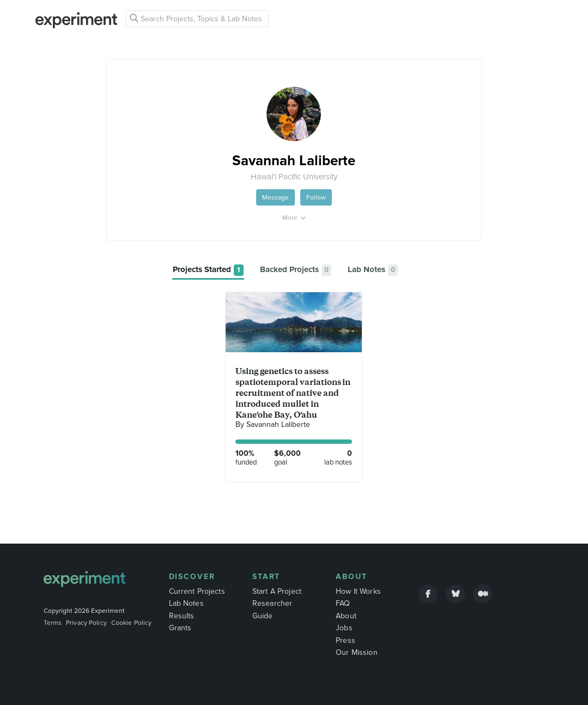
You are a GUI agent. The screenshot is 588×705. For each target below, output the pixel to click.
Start (266, 577)
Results (182, 616)
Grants (180, 628)
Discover (192, 577)
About (351, 577)
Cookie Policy (132, 623)
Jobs (344, 628)
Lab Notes (186, 603)
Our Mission (357, 652)
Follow (316, 197)
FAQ (343, 603)
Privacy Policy (86, 623)
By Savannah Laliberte (273, 424)
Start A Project (277, 591)
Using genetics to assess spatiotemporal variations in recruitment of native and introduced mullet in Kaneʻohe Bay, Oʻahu (293, 393)
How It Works (358, 591)
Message (275, 197)
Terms (53, 623)
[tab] (208, 270)
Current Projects (197, 591)
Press (345, 640)
